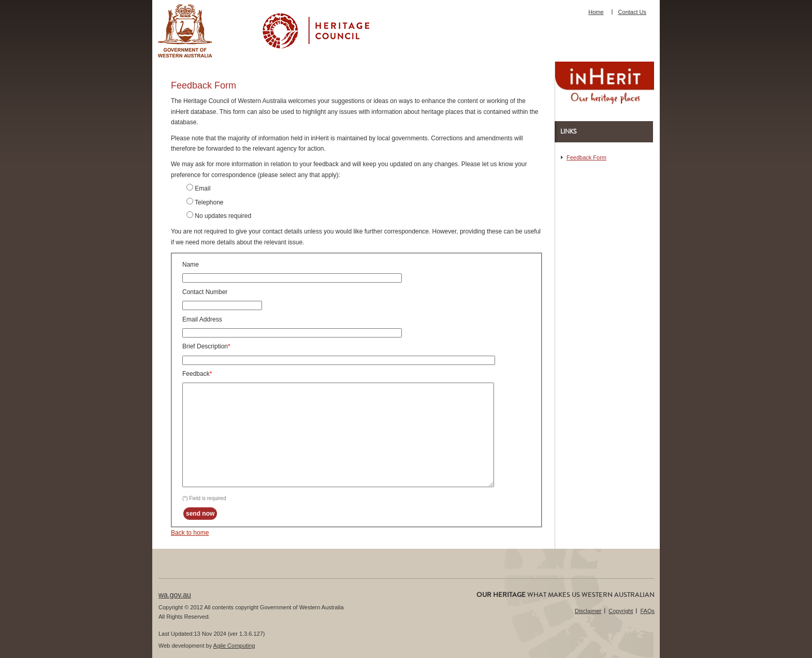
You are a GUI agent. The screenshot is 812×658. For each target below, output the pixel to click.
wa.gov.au (175, 595)
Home (596, 12)
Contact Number (205, 292)
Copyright (621, 611)
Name (191, 265)
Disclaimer (588, 611)
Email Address (202, 319)
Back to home (190, 533)
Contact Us (632, 12)
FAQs (647, 611)
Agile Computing (234, 646)
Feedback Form (586, 157)
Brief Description (205, 346)
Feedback (196, 374)
